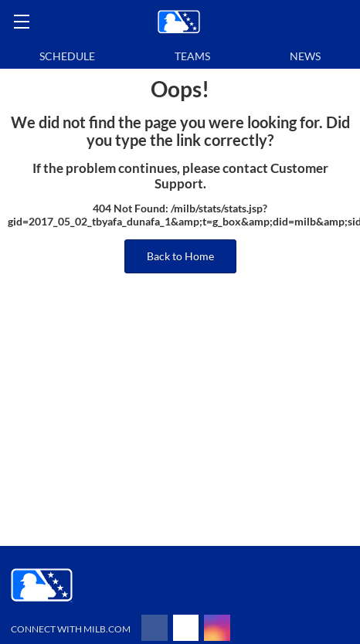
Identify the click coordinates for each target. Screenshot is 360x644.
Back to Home (180, 256)
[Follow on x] (186, 628)
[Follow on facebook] (155, 628)
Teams (192, 56)
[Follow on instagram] (217, 628)
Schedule (67, 56)
